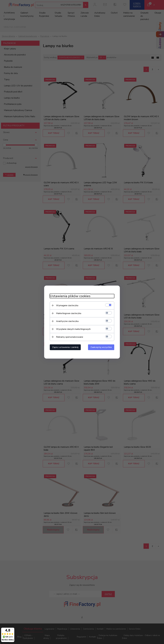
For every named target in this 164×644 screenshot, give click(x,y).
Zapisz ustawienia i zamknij (65, 347)
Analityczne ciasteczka (67, 321)
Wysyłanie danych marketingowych (73, 329)
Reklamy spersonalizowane (70, 337)
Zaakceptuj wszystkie (101, 347)
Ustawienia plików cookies (70, 296)
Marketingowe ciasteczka (69, 313)
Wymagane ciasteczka (67, 305)
